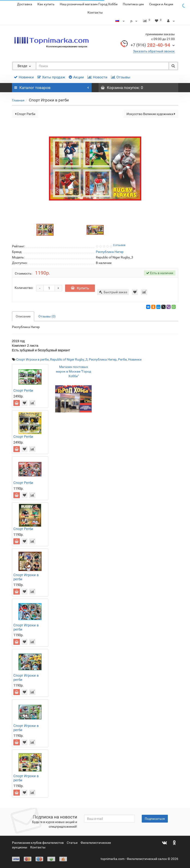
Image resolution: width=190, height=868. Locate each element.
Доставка (25, 4)
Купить (80, 288)
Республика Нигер (103, 359)
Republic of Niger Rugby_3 (69, 359)
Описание (23, 316)
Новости (97, 77)
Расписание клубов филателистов (38, 843)
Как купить (46, 4)
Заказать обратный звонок (154, 51)
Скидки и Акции (161, 4)
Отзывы (121, 77)
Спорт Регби (25, 114)
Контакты (95, 12)
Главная (18, 100)
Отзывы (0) (47, 316)
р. (134, 21)
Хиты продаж (51, 77)
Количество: (24, 288)
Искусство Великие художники (151, 114)
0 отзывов (119, 245)
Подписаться (155, 819)
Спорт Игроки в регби (32, 359)
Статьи (72, 843)
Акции (76, 77)
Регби (122, 359)
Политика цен (133, 4)
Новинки (24, 77)
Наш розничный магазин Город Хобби (89, 4)
